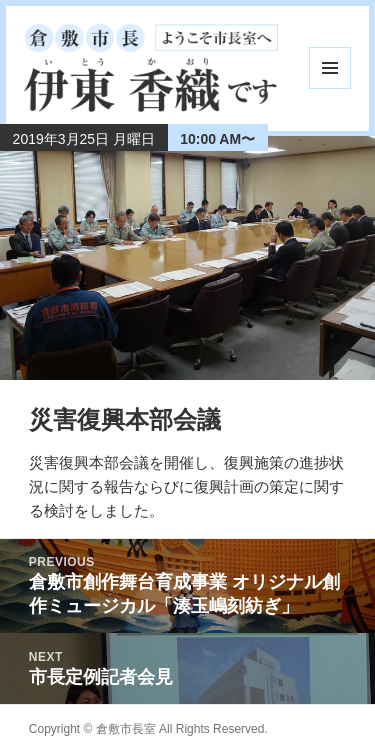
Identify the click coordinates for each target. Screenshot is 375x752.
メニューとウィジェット (330, 68)
